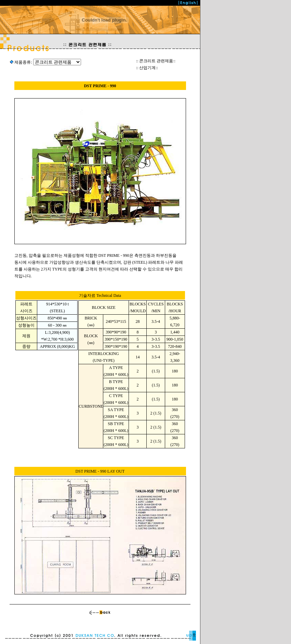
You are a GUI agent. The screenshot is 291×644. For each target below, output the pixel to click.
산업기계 (147, 68)
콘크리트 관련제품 (156, 61)
